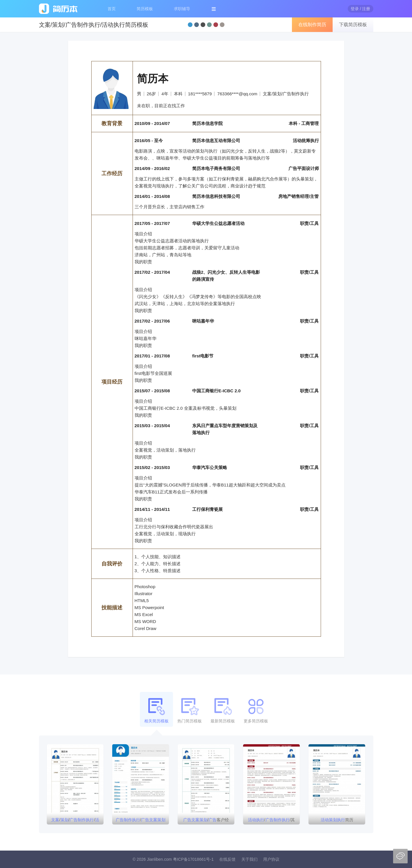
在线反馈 (227, 859)
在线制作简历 (312, 25)
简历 (337, 820)
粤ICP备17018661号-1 (193, 859)
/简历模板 (141, 821)
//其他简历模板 (272, 821)
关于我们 (249, 859)
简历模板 (145, 9)
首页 (112, 9)
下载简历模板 (353, 25)
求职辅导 (182, 9)
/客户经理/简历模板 (206, 821)
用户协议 (271, 859)
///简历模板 (75, 821)
